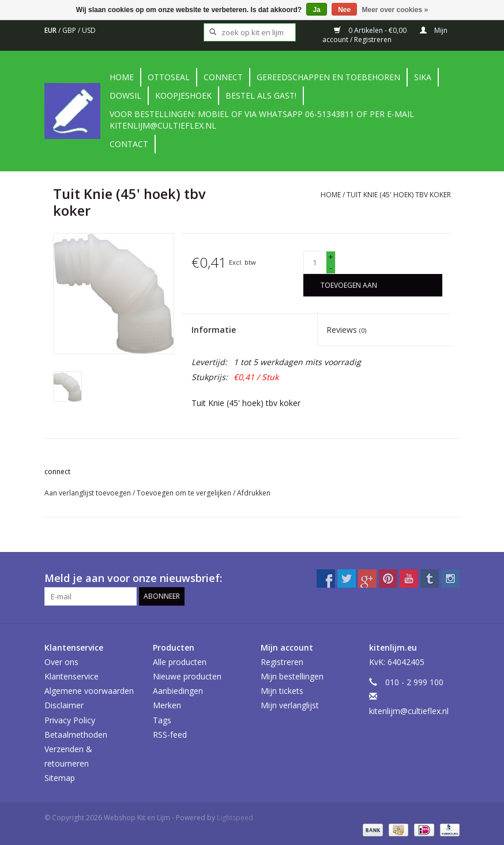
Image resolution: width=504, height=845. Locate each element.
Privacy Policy (70, 720)
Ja (316, 10)
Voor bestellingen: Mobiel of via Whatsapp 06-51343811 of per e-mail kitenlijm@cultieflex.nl (262, 120)
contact (129, 144)
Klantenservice (72, 676)
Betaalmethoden (76, 735)
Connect (223, 77)
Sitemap (60, 778)
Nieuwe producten (187, 676)
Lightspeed (235, 818)
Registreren (282, 662)
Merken (167, 705)
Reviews (346, 330)
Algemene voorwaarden (89, 691)
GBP (70, 30)
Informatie (214, 330)
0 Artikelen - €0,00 (371, 30)
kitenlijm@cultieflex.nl (409, 711)
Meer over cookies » (395, 10)
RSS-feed (170, 735)
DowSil (125, 95)
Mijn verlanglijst (290, 705)
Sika (423, 77)
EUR (51, 30)
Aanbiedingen (178, 691)
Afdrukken (254, 493)
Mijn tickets (282, 691)
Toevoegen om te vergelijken (185, 493)
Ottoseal (169, 77)
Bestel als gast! (261, 95)
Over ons (61, 662)
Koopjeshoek (183, 95)
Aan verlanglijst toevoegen (89, 493)
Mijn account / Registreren (385, 35)
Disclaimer (64, 705)
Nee (344, 10)
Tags (162, 720)
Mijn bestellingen (292, 676)
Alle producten (180, 662)
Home (122, 77)
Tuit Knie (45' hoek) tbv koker (399, 195)
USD (89, 30)
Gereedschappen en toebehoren (328, 77)
